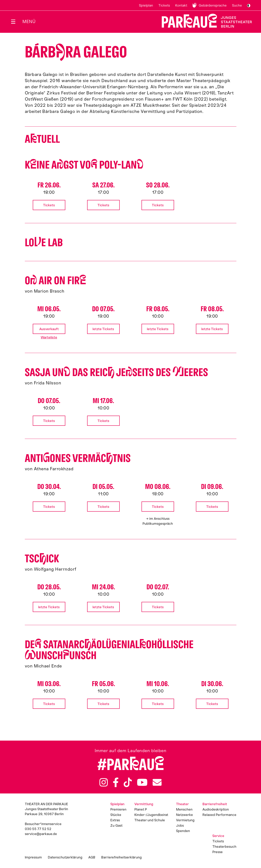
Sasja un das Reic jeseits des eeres (116, 372)
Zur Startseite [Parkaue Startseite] (204, 21)
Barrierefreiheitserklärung (121, 857)
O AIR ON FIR (55, 281)
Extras (115, 820)
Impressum (33, 857)
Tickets (164, 5)
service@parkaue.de (41, 834)
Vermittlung (144, 804)
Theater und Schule (150, 820)
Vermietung (185, 820)
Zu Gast (116, 825)
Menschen (184, 809)
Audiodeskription (216, 809)
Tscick (42, 559)
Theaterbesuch (224, 847)
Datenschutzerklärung (65, 857)
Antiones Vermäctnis (78, 458)
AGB (92, 857)
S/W (249, 6)
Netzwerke (184, 815)
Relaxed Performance (219, 815)
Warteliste (49, 337)
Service (218, 836)
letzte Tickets (103, 329)
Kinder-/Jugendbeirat (151, 815)
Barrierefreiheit (215, 804)
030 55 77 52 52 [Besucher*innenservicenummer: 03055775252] (38, 829)
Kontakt (181, 5)
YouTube (142, 782)
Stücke (116, 815)
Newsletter (157, 782)
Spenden (183, 831)
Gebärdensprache (213, 5)
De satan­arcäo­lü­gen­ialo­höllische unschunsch (109, 650)
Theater (182, 804)
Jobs (180, 825)
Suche (237, 5)
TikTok (128, 782)
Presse (218, 852)
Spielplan (146, 5)
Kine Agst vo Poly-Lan (84, 165)
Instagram (104, 782)
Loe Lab (44, 243)
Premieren (118, 809)
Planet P (141, 809)
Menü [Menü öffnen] (29, 22)
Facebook (116, 782)
